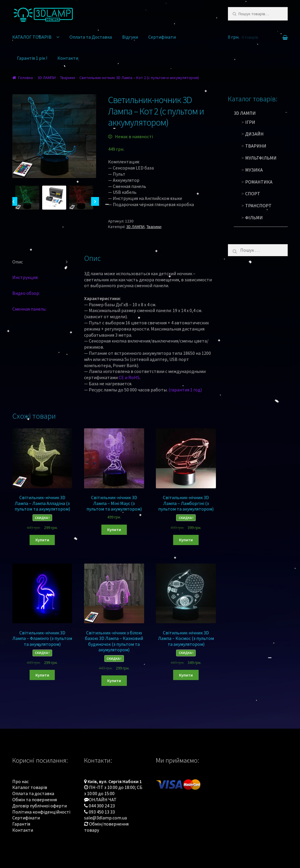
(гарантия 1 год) (185, 390)
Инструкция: (25, 277)
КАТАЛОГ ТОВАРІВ (32, 37)
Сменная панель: (29, 309)
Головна (25, 78)
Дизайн (254, 134)
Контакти (68, 58)
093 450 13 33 (102, 812)
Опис (18, 262)
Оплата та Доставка (91, 37)
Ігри (250, 122)
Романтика (259, 182)
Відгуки (130, 37)
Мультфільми (261, 158)
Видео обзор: (26, 293)
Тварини (68, 78)
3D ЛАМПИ (47, 78)
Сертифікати (162, 37)
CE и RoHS (129, 377)
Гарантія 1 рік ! (32, 58)
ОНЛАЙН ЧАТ (103, 799)
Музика (254, 170)
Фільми (254, 218)
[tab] (42, 262)
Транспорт (258, 206)
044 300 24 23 (102, 806)
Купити (42, 540)
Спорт (253, 194)
